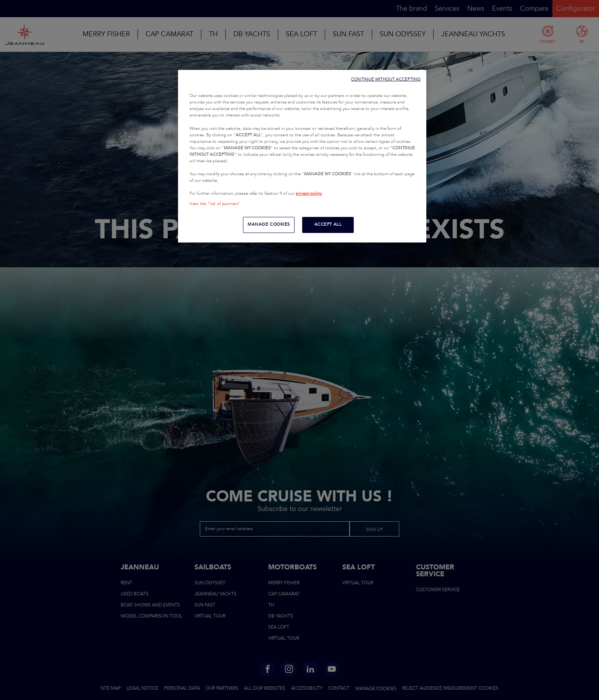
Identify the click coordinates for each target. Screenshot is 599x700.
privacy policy (309, 194)
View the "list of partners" (215, 204)
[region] (302, 156)
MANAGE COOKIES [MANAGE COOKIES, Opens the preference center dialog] (269, 225)
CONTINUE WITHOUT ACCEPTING (386, 79)
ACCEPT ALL (328, 225)
